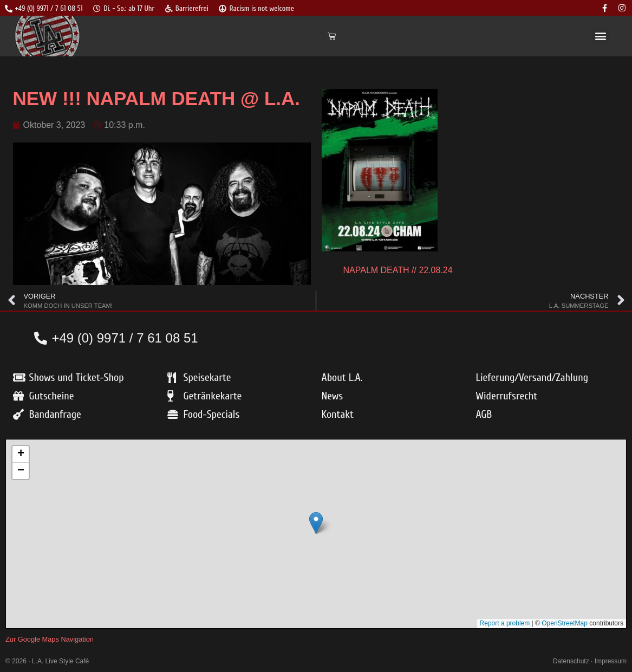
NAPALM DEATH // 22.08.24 (398, 271)
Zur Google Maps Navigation (50, 640)
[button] (600, 37)
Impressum (611, 662)
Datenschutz (571, 662)
